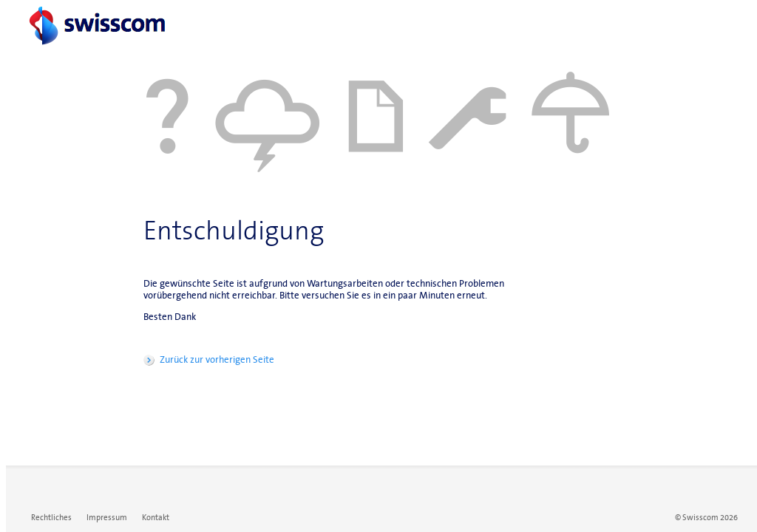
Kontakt (156, 518)
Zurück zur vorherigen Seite (217, 359)
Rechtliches (51, 518)
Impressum (107, 518)
